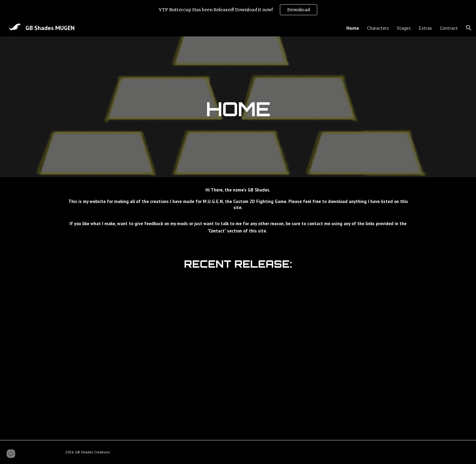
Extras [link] (425, 28)
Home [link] (353, 28)
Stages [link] (404, 28)
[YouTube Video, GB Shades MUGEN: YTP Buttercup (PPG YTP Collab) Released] (238, 355)
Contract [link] (449, 28)
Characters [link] (378, 28)
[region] (238, 10)
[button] (469, 28)
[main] (238, 107)
